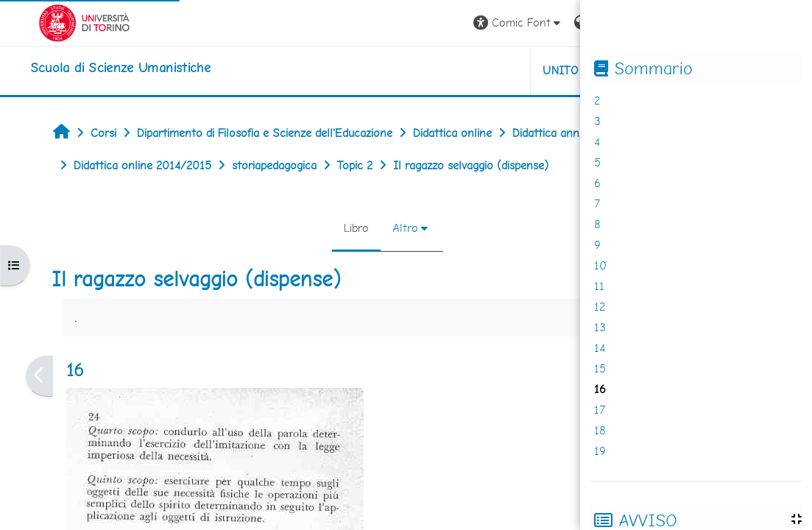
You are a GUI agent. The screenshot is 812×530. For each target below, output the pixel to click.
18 (600, 430)
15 (600, 368)
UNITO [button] (506, 70)
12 (600, 307)
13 (600, 327)
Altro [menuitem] (364, 228)
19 (600, 451)
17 (600, 410)
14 (600, 348)
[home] (93, 68)
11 (599, 286)
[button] (463, 23)
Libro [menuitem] (315, 228)
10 (600, 265)
